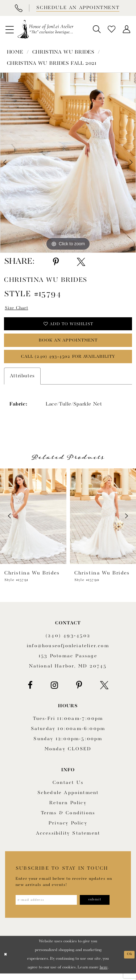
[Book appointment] (77, 8)
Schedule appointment (68, 798)
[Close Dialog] (6, 961)
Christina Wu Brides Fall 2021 (52, 63)
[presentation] (33, 522)
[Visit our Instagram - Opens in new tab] (54, 691)
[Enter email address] (50, 906)
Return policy (68, 808)
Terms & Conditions (68, 818)
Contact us (68, 788)
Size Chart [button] (18, 309)
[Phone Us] (18, 8)
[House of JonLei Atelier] (46, 29)
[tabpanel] (68, 162)
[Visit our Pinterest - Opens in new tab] (79, 691)
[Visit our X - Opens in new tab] (104, 691)
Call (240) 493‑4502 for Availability (68, 361)
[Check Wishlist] (112, 29)
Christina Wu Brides (63, 52)
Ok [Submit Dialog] (129, 961)
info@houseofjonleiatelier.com (68, 651)
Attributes (22, 381)
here (104, 974)
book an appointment (68, 343)
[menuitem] (9, 29)
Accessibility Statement (68, 839)
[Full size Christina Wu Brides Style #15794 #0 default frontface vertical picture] (68, 162)
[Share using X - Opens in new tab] (81, 262)
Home (15, 52)
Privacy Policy (68, 829)
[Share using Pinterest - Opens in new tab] (56, 262)
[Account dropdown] (127, 29)
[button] (9, 29)
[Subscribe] (103, 906)
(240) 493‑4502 (68, 641)
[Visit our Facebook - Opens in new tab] (30, 691)
